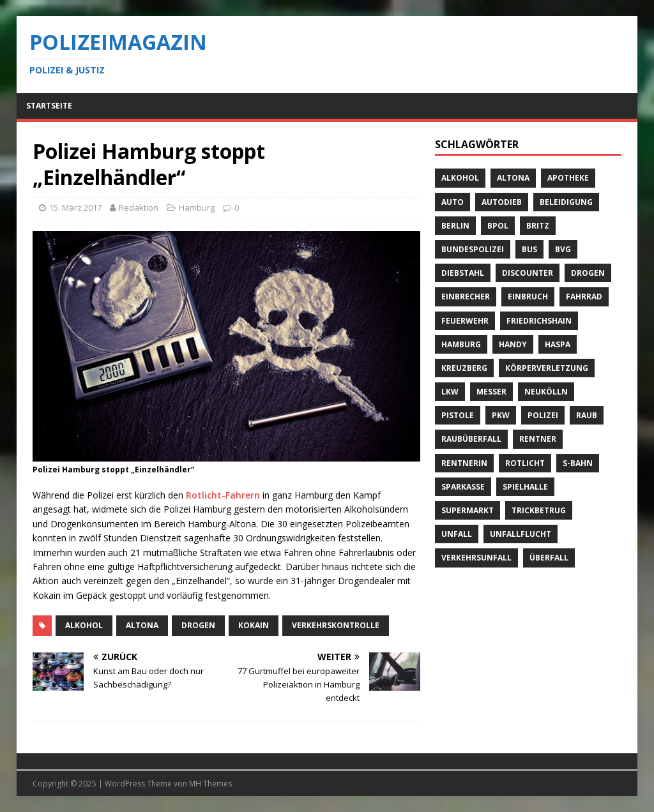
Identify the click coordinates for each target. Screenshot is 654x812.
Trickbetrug (539, 510)
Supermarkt (468, 510)
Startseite (49, 106)
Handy (513, 344)
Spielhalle (525, 487)
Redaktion (139, 207)
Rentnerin (464, 463)
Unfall (457, 534)
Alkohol (84, 625)
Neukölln (546, 392)
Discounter (528, 273)
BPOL (498, 226)
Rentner (538, 439)
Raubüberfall (471, 439)
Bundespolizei (473, 249)
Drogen (198, 625)
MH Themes (210, 784)
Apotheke (568, 178)
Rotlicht (525, 463)
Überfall (549, 558)
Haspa (558, 344)
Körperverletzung (547, 368)
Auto (452, 202)
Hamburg (197, 207)
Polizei (543, 415)
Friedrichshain (539, 321)
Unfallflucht (521, 534)
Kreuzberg (464, 368)
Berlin (455, 226)
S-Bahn (578, 463)
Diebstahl (463, 273)
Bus (529, 249)
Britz (538, 226)
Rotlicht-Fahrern (223, 495)
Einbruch (528, 297)
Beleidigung (566, 202)
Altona (142, 625)
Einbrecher (466, 297)
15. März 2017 (75, 207)
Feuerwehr (465, 321)
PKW (501, 415)
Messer (491, 392)
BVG (563, 249)
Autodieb (502, 202)
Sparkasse (463, 487)
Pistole (458, 415)
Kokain (254, 625)
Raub (587, 415)
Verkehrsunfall (476, 558)
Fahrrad (584, 297)
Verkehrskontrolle (336, 625)
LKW (450, 392)
